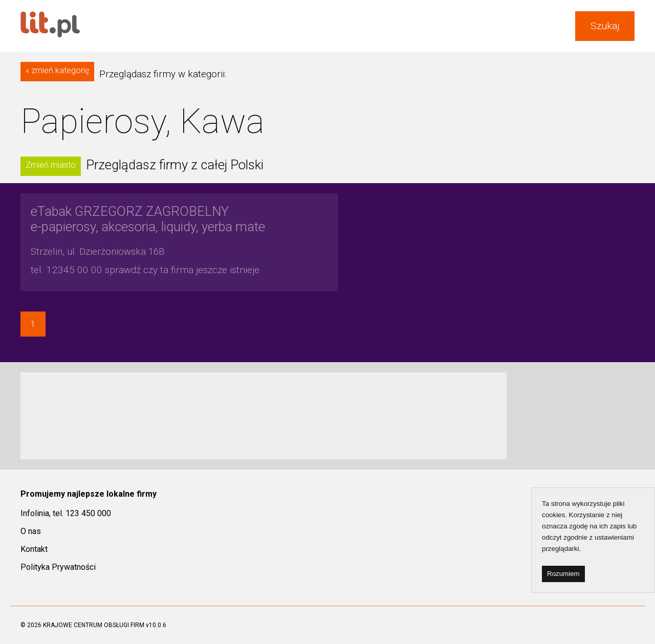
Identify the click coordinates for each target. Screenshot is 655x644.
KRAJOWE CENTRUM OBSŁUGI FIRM (94, 625)
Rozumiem (563, 574)
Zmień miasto (51, 165)
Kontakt (34, 549)
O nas (31, 531)
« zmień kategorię (57, 70)
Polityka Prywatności (58, 567)
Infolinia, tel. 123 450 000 (66, 513)
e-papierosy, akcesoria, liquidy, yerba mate (148, 219)
